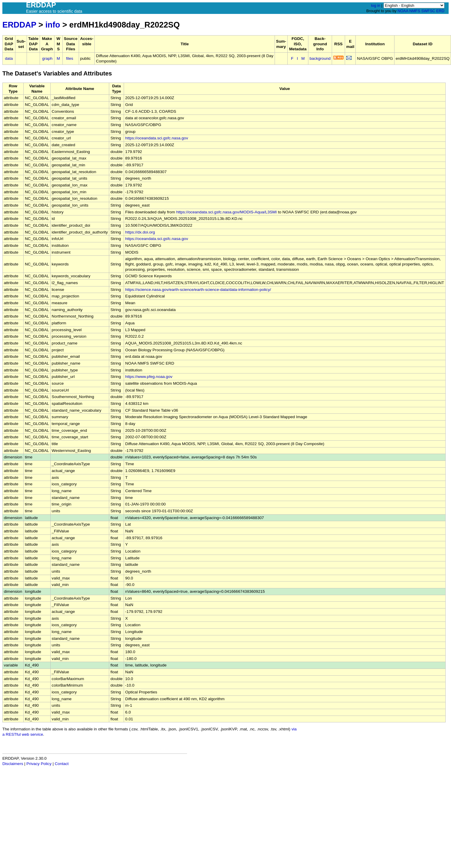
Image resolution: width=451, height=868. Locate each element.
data (9, 58)
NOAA (403, 11)
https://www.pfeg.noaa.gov (149, 377)
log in (376, 5)
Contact (62, 764)
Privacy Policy (39, 764)
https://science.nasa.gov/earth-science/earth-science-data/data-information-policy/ (198, 290)
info (53, 25)
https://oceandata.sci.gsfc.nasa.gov (157, 138)
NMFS (415, 11)
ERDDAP (19, 25)
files (70, 58)
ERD (440, 11)
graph (47, 58)
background (320, 58)
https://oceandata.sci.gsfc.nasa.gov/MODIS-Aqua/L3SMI (226, 212)
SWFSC (428, 11)
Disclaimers (13, 764)
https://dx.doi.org (140, 232)
